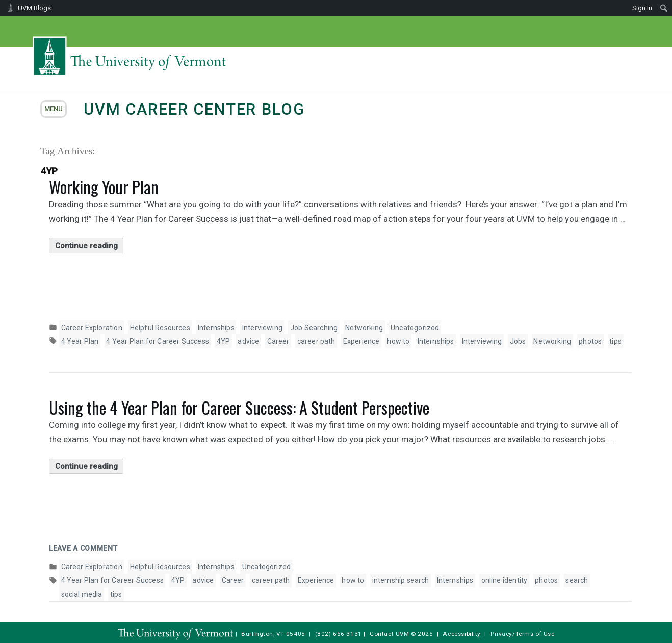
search (577, 580)
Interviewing (262, 328)
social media (82, 594)
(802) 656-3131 (339, 634)
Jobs (518, 341)
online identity (505, 580)
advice (248, 341)
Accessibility (462, 634)
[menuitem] (664, 8)
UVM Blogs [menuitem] (34, 8)
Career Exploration (92, 328)
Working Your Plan (104, 187)
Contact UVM (389, 634)
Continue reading (89, 246)
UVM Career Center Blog (194, 109)
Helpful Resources (160, 328)
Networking (364, 328)
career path (316, 341)
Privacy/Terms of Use (523, 634)
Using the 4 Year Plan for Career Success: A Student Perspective (239, 407)
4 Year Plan (80, 341)
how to (398, 341)
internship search (401, 580)
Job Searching (314, 328)
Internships (216, 328)
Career (278, 341)
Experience (361, 341)
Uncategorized (415, 328)
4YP (224, 341)
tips (615, 341)
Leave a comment (83, 548)
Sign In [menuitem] (642, 8)
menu (54, 109)
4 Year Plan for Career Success (157, 341)
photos (590, 341)
